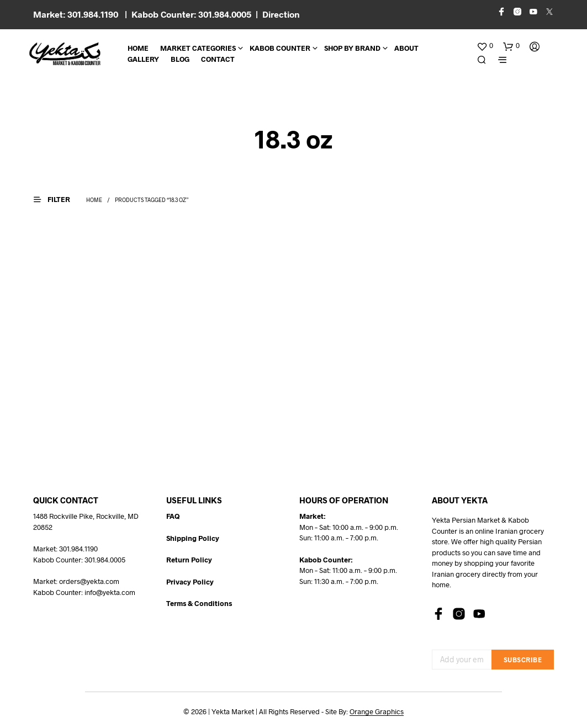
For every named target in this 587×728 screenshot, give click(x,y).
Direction (281, 14)
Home (138, 48)
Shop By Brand (352, 48)
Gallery (143, 59)
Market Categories (198, 48)
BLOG (180, 59)
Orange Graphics (377, 712)
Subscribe (523, 660)
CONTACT (218, 59)
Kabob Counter (280, 48)
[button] (485, 46)
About (406, 48)
